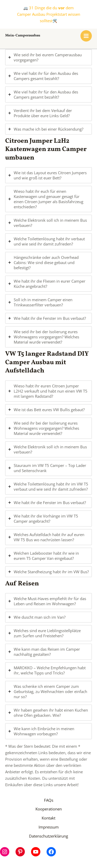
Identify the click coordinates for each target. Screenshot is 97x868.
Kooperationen (49, 809)
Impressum (49, 827)
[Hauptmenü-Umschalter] (86, 36)
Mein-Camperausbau (23, 35)
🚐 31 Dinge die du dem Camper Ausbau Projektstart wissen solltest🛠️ (49, 14)
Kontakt (48, 818)
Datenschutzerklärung (48, 836)
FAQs (49, 800)
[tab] (48, 57)
